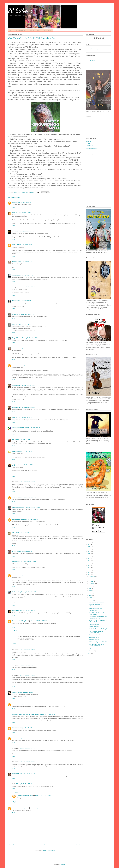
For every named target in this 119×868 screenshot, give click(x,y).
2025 (89, 546)
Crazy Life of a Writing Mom (20, 621)
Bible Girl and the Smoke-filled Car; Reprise (97, 615)
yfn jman (15, 465)
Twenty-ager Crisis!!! (94, 637)
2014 (89, 572)
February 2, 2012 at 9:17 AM (23, 212)
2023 (89, 551)
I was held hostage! (94, 641)
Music (39, 30)
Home (11, 30)
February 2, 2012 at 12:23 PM (29, 385)
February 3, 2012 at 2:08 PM (26, 704)
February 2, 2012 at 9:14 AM (24, 202)
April (90, 597)
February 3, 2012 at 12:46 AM (28, 650)
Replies (16, 631)
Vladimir (15, 692)
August (91, 588)
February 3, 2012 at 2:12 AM (27, 675)
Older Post (78, 845)
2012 (89, 576)
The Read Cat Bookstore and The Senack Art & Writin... (98, 619)
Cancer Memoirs (47, 30)
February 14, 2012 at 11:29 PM (24, 784)
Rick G (14, 245)
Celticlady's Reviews (18, 428)
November (92, 581)
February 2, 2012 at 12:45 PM (32, 428)
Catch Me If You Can (94, 639)
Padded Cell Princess (18, 507)
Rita (13, 324)
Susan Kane (16, 611)
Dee (13, 533)
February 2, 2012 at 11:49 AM (24, 348)
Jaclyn (14, 348)
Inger (14, 417)
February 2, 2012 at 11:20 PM (28, 611)
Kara (14, 300)
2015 (89, 569)
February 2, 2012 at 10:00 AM (25, 275)
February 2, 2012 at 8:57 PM (28, 561)
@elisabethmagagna (95, 49)
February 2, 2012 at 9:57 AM (24, 262)
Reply (14, 207)
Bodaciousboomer (18, 519)
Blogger (63, 864)
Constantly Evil (93, 612)
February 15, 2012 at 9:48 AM (43, 795)
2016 (89, 567)
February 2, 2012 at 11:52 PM (39, 621)
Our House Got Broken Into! (96, 604)
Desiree (14, 738)
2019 (89, 560)
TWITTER (89, 142)
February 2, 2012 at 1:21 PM (22, 439)
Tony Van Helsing (17, 497)
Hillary (14, 262)
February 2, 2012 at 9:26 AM (26, 231)
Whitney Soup (16, 561)
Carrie (14, 202)
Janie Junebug (16, 592)
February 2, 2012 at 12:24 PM (29, 407)
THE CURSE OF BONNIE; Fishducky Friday (96, 634)
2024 (89, 548)
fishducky (15, 451)
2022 (89, 553)
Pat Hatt (15, 275)
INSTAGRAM (89, 145)
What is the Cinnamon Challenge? (98, 631)
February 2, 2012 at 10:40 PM (29, 592)
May (90, 595)
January (91, 653)
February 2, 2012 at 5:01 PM (31, 519)
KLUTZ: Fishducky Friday (96, 610)
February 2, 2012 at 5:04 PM (24, 551)
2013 (89, 574)
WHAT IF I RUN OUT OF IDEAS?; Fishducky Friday (98, 623)
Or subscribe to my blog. (92, 149)
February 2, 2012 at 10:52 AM (23, 300)
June (91, 592)
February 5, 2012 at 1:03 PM (25, 738)
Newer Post (12, 845)
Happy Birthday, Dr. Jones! (96, 650)
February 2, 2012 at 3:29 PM (27, 482)
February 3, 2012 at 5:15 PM (47, 714)
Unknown (15, 575)
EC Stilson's (20, 11)
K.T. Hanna (15, 231)
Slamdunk (15, 365)
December (92, 578)
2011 (89, 656)
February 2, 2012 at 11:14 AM (26, 314)
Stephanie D (16, 774)
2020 (89, 558)
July (90, 590)
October (91, 583)
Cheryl (14, 551)
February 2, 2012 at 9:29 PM (26, 575)
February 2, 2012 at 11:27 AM (23, 324)
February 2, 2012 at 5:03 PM (23, 533)
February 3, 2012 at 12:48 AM (32, 634)
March (91, 599)
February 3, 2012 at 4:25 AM (25, 692)
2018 (89, 562)
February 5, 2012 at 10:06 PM (28, 762)
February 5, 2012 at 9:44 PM (27, 748)
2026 (89, 544)
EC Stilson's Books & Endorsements (25, 30)
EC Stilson (92, 60)
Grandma (15, 314)
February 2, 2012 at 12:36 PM (24, 417)
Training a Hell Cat (94, 626)
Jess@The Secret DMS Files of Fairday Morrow (26, 714)
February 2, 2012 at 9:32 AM (24, 245)
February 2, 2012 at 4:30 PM (33, 507)
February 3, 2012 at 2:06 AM (27, 665)
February (92, 602)
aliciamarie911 (16, 385)
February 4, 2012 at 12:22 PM (26, 728)
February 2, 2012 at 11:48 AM (30, 338)
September (92, 585)
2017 (89, 565)
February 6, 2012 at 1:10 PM (27, 774)
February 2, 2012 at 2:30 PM (26, 451)
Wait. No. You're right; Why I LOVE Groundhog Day (96, 647)
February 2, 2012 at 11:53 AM (26, 365)
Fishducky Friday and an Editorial (98, 644)
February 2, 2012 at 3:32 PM (30, 497)
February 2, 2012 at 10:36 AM (28, 287)
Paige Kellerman (17, 338)
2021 (89, 555)
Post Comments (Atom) (49, 850)
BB (13, 439)
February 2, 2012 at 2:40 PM (25, 465)
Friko (14, 212)
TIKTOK (88, 144)
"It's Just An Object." (94, 628)
